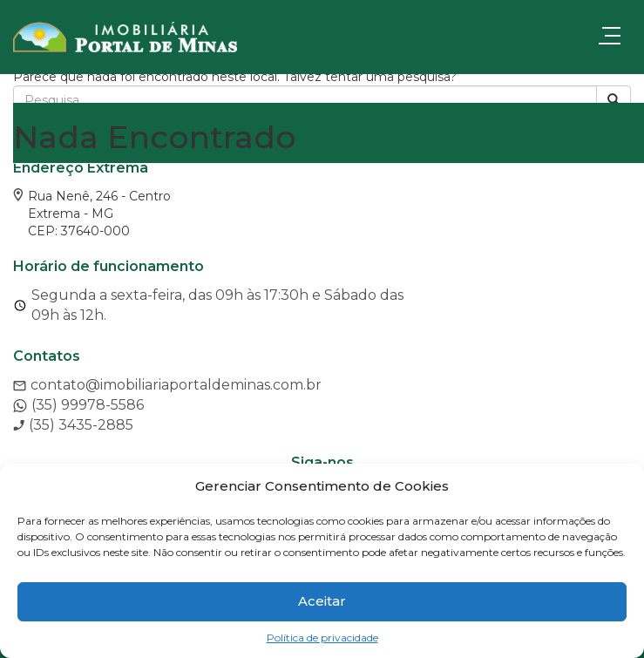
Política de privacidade (322, 638)
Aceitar (322, 601)
